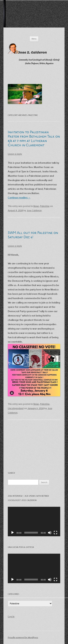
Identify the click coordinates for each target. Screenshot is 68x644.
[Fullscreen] (55, 533)
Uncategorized (16, 408)
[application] (34, 522)
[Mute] (50, 533)
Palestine (45, 206)
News (36, 206)
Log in (11, 616)
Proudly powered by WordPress (23, 637)
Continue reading (19, 198)
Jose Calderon (34, 210)
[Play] (13, 533)
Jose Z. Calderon (33, 53)
